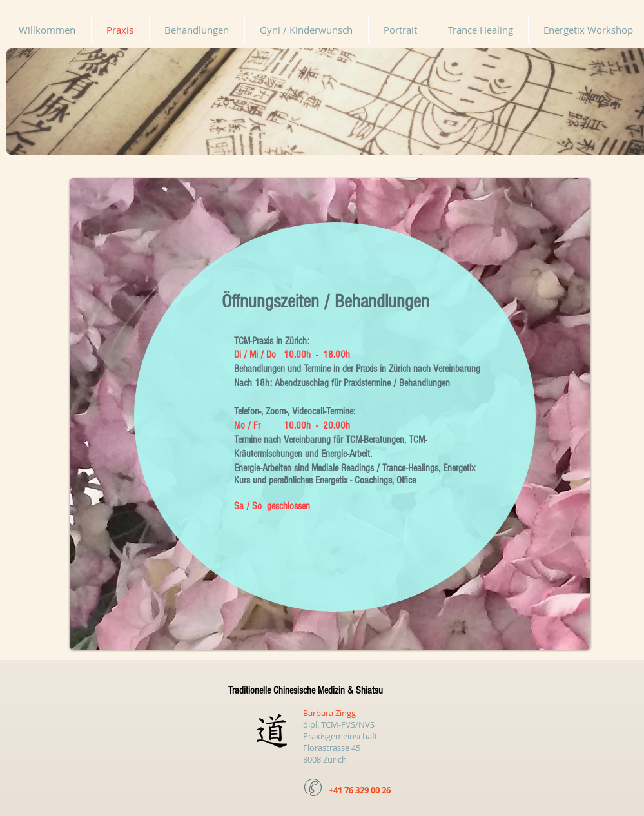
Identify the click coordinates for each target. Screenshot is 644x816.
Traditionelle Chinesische (273, 690)
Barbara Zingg (329, 713)
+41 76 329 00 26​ (360, 790)
